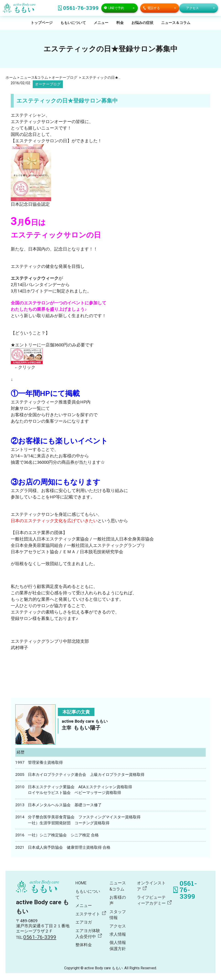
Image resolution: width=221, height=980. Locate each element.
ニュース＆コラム (176, 23)
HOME (81, 883)
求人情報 (118, 934)
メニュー (101, 23)
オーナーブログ (48, 84)
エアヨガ (84, 922)
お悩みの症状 (142, 23)
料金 (120, 23)
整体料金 (84, 945)
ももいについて (73, 23)
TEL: (36, 938)
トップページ (42, 23)
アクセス (118, 926)
